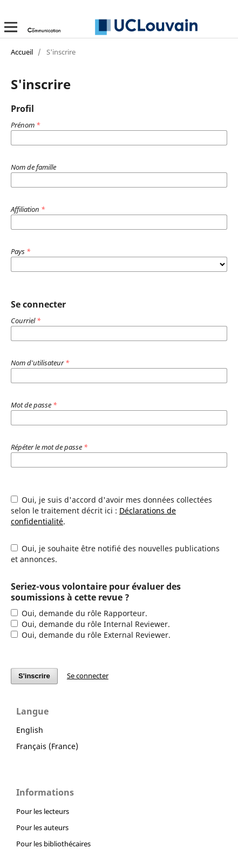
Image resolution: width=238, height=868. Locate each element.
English (30, 730)
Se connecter (88, 676)
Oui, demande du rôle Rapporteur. (79, 613)
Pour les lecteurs (43, 811)
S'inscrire (34, 676)
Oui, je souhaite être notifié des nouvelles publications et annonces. (115, 554)
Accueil (22, 52)
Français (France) (47, 746)
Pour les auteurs (42, 827)
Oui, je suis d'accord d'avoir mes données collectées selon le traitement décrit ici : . (112, 510)
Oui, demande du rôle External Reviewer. (91, 635)
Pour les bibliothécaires (53, 844)
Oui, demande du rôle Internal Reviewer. (91, 624)
